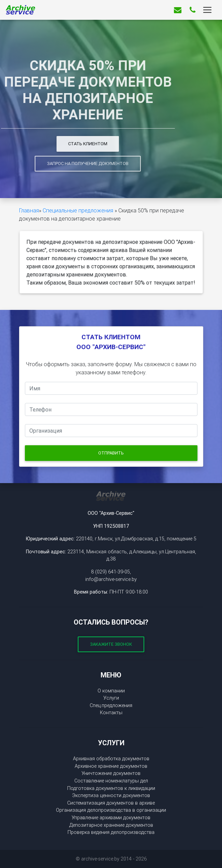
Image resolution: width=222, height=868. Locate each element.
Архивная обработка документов (111, 759)
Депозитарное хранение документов (111, 825)
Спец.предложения (111, 705)
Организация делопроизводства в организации (111, 810)
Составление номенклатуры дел (111, 781)
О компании (111, 691)
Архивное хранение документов (111, 766)
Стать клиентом (65, 144)
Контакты (111, 713)
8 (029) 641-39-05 (110, 572)
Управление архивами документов (111, 818)
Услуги (111, 698)
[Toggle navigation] (207, 11)
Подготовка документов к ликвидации (111, 788)
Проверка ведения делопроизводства (111, 832)
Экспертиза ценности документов (111, 795)
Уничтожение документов (111, 773)
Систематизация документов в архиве (111, 803)
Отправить (111, 453)
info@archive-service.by (111, 579)
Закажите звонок (111, 644)
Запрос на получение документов (65, 163)
